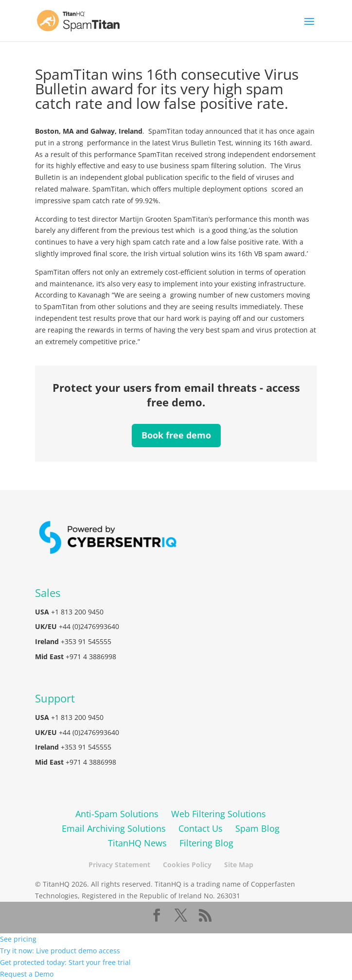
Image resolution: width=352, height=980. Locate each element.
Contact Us (201, 828)
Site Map (239, 865)
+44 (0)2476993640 (89, 626)
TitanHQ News (137, 843)
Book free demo (176, 435)
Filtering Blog (206, 843)
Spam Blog (257, 828)
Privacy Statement (119, 865)
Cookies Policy (187, 865)
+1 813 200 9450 (77, 612)
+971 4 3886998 (91, 656)
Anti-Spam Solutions (117, 814)
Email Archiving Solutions (114, 828)
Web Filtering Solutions (219, 814)
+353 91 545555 (86, 641)
